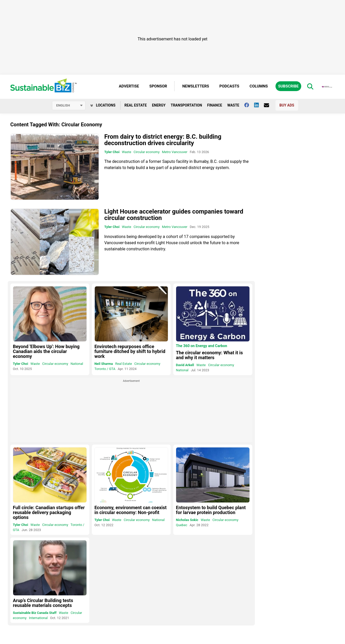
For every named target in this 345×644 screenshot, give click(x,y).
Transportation (186, 105)
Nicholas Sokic (187, 520)
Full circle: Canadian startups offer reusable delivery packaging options (49, 512)
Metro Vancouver (175, 152)
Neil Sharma (104, 364)
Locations (103, 105)
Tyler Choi (112, 152)
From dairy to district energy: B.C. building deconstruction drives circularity (163, 140)
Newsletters (196, 86)
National (77, 364)
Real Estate (136, 105)
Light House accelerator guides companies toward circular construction (174, 215)
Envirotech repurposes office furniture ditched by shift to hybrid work (130, 351)
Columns (259, 86)
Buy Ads (287, 105)
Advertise (129, 86)
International (38, 618)
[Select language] (69, 105)
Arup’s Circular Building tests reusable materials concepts (43, 603)
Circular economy (147, 152)
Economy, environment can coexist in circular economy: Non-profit (131, 510)
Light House (167, 243)
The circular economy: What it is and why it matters (209, 355)
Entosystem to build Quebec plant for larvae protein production (211, 510)
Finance (215, 105)
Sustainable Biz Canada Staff (35, 613)
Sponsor (158, 86)
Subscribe (288, 86)
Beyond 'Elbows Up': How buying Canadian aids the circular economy (46, 351)
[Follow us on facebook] (249, 105)
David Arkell (185, 365)
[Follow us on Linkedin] (259, 105)
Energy (159, 105)
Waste (233, 105)
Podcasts (229, 86)
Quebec (182, 525)
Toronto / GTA (105, 369)
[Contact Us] (269, 105)
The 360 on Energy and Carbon (201, 346)
